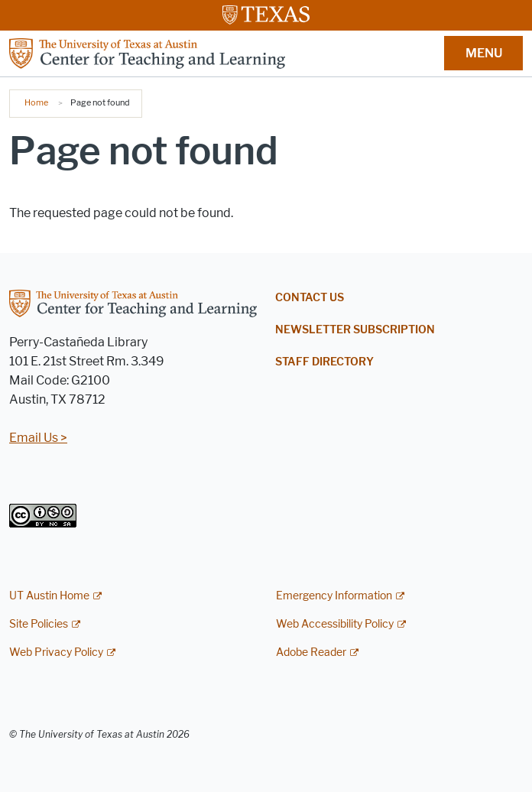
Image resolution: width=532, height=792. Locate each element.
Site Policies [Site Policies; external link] (39, 624)
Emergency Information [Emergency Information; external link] (334, 596)
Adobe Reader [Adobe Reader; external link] (311, 652)
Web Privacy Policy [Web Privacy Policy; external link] (56, 652)
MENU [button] (484, 53)
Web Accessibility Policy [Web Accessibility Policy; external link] (335, 624)
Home (36, 102)
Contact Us (310, 298)
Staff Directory (324, 362)
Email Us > (38, 438)
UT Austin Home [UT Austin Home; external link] (49, 596)
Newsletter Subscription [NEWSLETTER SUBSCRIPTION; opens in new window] (355, 330)
